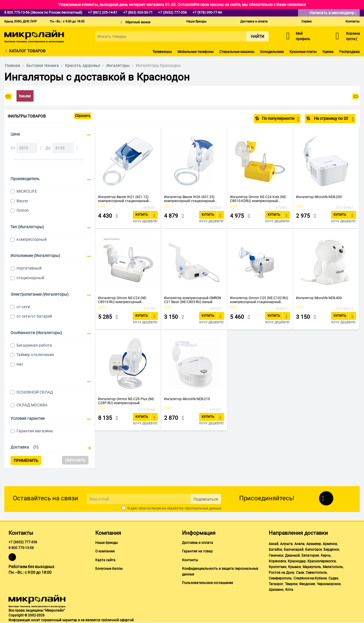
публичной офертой (117, 620)
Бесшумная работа (34, 345)
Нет (20, 364)
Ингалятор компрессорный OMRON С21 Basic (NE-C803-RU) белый (193, 300)
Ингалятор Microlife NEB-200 (319, 197)
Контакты (353, 21)
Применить (26, 460)
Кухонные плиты (303, 52)
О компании (105, 551)
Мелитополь (333, 567)
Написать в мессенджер (333, 13)
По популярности (281, 119)
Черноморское (329, 584)
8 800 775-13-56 (21, 548)
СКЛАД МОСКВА (32, 405)
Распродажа (349, 52)
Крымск (294, 567)
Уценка (328, 52)
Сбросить (83, 116)
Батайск (275, 550)
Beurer (22, 201)
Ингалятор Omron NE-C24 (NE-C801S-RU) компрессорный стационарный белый (123, 300)
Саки (300, 573)
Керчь (326, 556)
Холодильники (272, 52)
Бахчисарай (294, 550)
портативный (29, 268)
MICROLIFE (27, 191)
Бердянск (331, 550)
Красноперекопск (322, 561)
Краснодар (297, 561)
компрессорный (32, 239)
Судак (333, 578)
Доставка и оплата (254, 21)
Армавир (314, 544)
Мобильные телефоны (196, 52)
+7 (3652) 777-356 (23, 542)
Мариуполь (312, 567)
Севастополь (316, 573)
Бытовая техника (43, 65)
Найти (258, 36)
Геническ (276, 556)
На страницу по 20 (333, 119)
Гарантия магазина (35, 431)
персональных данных (203, 508)
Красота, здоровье (83, 65)
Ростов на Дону (282, 573)
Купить (142, 215)
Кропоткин (278, 567)
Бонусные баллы (109, 569)
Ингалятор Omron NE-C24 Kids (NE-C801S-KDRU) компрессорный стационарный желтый (258, 199)
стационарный (30, 278)
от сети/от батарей (34, 316)
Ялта (289, 590)
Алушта (286, 544)
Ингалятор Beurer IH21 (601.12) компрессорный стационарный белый (123, 199)
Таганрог (276, 584)
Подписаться (206, 499)
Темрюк (291, 584)
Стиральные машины (237, 52)
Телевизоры (162, 52)
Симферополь (280, 578)
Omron (23, 210)
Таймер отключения (35, 355)
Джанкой (292, 556)
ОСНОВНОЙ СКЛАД (35, 392)
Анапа (299, 544)
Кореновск (277, 561)
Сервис (307, 21)
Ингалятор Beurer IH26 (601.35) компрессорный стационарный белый (189, 199)
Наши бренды (197, 21)
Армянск (330, 544)
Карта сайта (105, 560)
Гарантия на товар (197, 551)
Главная (13, 65)
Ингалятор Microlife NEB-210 (187, 399)
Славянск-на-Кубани (310, 578)
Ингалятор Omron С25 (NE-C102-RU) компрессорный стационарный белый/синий (259, 300)
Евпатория (310, 556)
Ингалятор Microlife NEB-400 (319, 298)
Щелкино (276, 590)
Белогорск (314, 550)
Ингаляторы (118, 65)
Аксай (274, 544)
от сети (23, 307)
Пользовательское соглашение (207, 583)
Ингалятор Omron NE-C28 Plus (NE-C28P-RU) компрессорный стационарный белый (126, 401)
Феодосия (307, 584)
